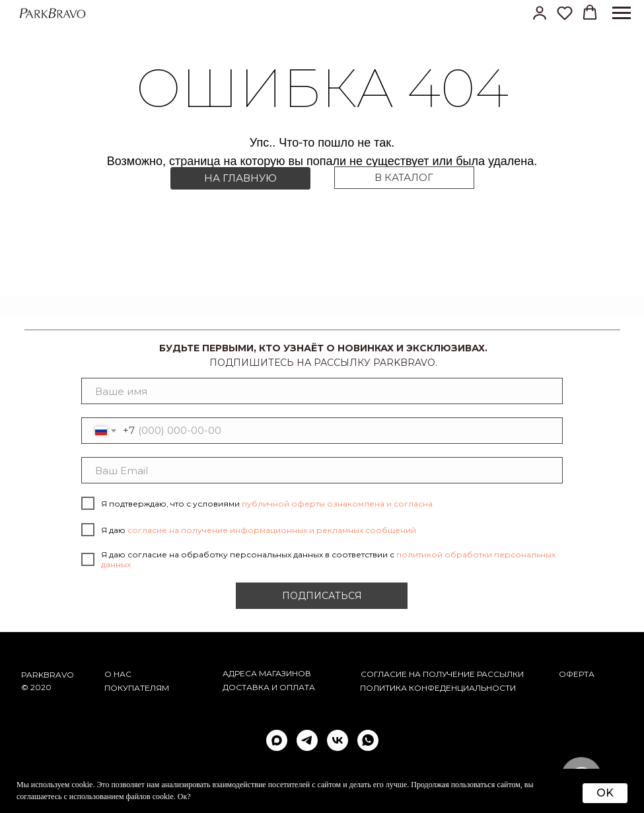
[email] (322, 470)
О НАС (118, 674)
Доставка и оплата (269, 687)
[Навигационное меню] (622, 13)
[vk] (338, 740)
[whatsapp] (368, 740)
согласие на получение (418, 674)
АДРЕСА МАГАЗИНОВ (267, 673)
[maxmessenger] (277, 740)
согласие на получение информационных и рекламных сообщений (272, 530)
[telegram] (307, 740)
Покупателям (137, 688)
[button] (540, 13)
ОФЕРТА (577, 674)
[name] (322, 391)
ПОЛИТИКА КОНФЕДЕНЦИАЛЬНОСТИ (438, 688)
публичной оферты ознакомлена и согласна (337, 504)
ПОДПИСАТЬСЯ (322, 596)
